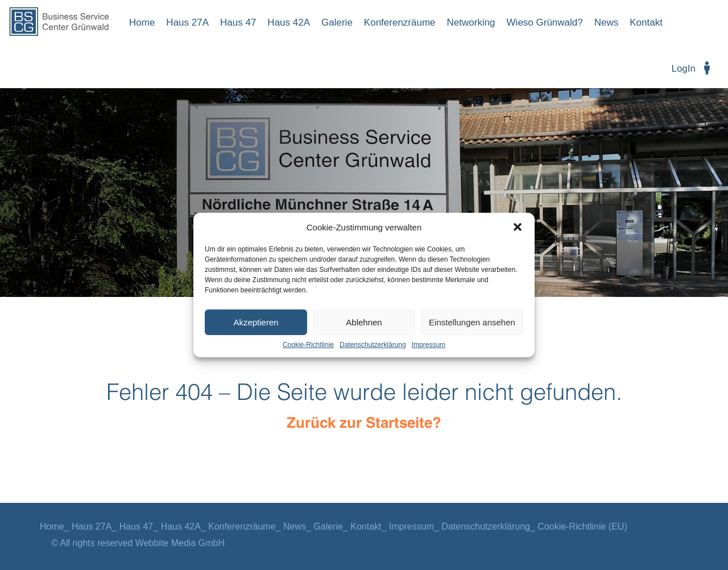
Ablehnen (364, 322)
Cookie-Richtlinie (308, 345)
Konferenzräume (400, 22)
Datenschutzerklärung (373, 345)
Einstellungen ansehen (472, 322)
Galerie (337, 22)
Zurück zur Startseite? (364, 423)
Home (142, 22)
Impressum (429, 345)
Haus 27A (187, 22)
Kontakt (646, 22)
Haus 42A (289, 22)
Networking (471, 22)
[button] (518, 227)
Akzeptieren (256, 322)
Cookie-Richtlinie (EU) (582, 526)
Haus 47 (238, 22)
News (607, 22)
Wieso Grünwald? (545, 22)
